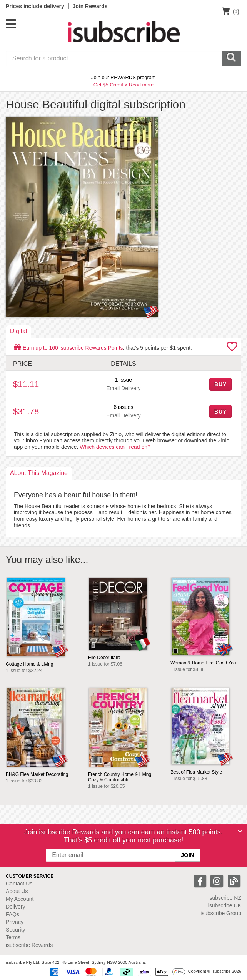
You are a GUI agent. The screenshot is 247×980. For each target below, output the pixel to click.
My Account (20, 899)
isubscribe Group (221, 913)
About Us (17, 891)
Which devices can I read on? (115, 447)
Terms (13, 937)
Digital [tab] (18, 331)
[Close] (240, 831)
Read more (141, 85)
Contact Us (19, 884)
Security (16, 930)
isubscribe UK (225, 905)
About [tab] (39, 473)
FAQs (13, 914)
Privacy (15, 922)
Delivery (16, 907)
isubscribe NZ (225, 898)
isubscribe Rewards (29, 945)
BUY (220, 384)
